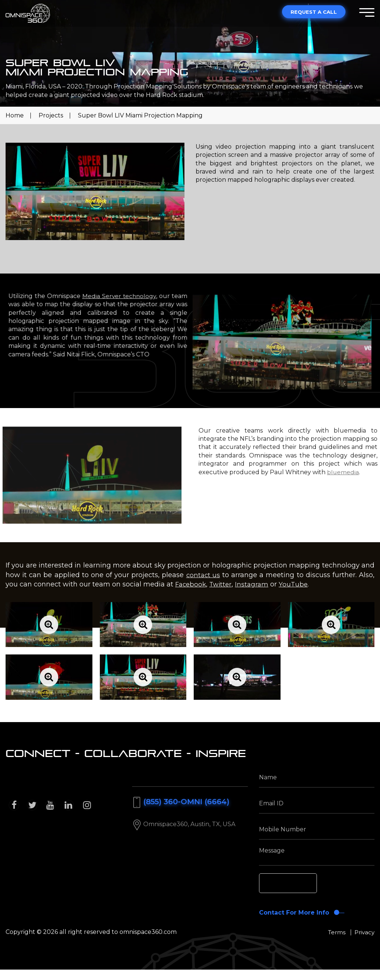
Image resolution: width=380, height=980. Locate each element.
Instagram (255, 584)
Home (15, 115)
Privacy (364, 942)
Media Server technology (151, 296)
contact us (203, 575)
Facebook (191, 584)
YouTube (298, 584)
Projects (51, 115)
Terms (335, 942)
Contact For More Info (294, 918)
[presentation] (315, 884)
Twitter (223, 584)
